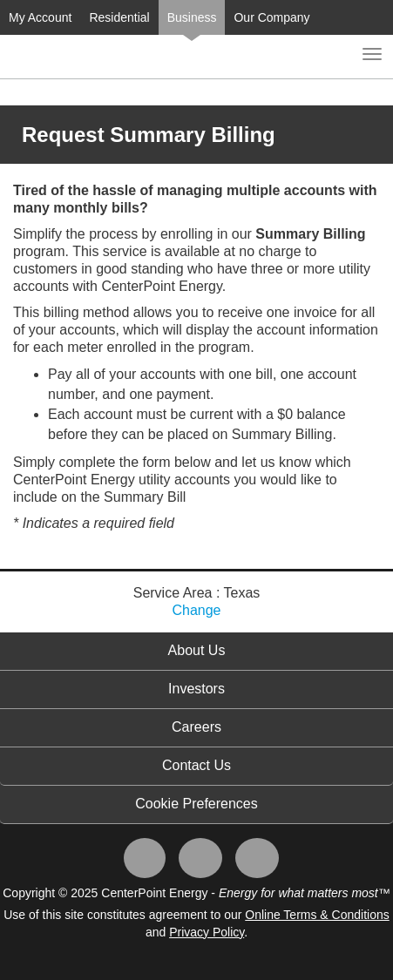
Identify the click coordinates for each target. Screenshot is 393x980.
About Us (197, 650)
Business (192, 17)
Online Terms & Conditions (317, 915)
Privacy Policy (207, 932)
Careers (196, 727)
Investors (196, 689)
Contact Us (196, 765)
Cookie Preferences (196, 804)
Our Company (271, 17)
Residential (119, 17)
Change (196, 610)
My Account (40, 17)
